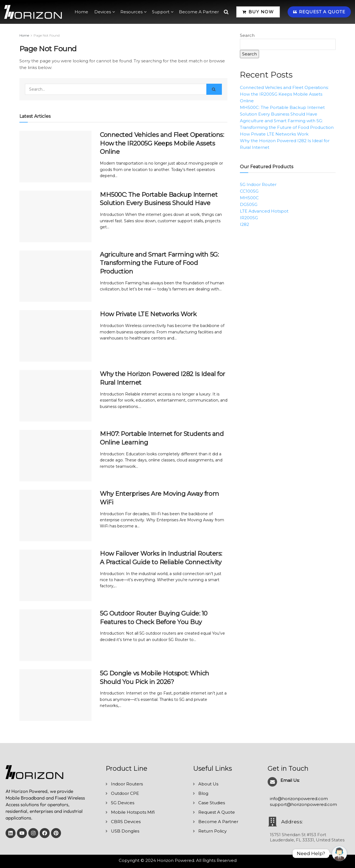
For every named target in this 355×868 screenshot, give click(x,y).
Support (161, 12)
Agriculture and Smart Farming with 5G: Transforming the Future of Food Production (159, 263)
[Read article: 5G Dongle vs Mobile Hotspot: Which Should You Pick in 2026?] (55, 695)
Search (247, 35)
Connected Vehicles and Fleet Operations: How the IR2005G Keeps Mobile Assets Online (162, 143)
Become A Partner (199, 12)
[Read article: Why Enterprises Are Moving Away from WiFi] (55, 515)
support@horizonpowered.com (303, 804)
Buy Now (258, 12)
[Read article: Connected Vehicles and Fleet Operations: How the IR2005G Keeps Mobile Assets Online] (55, 157)
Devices (103, 12)
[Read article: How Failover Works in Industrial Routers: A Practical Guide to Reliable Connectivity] (55, 575)
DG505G (249, 204)
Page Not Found (47, 35)
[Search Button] (226, 12)
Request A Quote (319, 12)
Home (81, 12)
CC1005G (249, 191)
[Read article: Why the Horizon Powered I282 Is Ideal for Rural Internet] (55, 396)
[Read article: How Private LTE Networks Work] (55, 336)
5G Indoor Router (258, 184)
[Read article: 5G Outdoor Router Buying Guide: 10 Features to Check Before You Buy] (55, 635)
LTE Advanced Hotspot (264, 211)
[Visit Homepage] (33, 12)
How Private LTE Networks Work (148, 314)
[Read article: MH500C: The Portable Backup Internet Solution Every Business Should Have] (55, 216)
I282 (244, 224)
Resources (131, 12)
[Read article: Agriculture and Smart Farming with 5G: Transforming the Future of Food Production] (55, 276)
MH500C (249, 198)
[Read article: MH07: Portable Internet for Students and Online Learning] (55, 456)
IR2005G (249, 218)
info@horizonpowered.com (299, 799)
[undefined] (339, 854)
